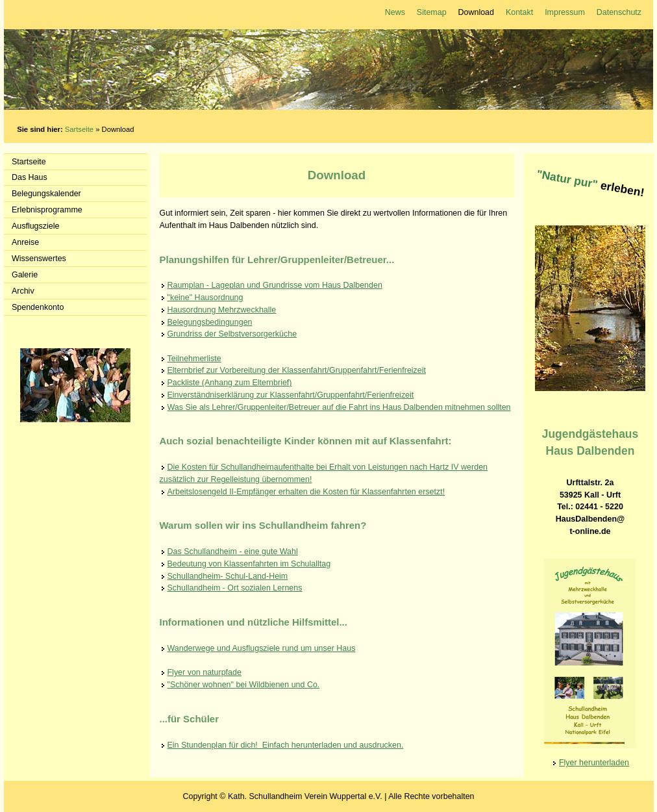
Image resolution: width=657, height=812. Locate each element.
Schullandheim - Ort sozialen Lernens (235, 588)
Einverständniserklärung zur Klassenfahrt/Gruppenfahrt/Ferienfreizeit (291, 395)
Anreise (25, 242)
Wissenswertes (39, 259)
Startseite (29, 162)
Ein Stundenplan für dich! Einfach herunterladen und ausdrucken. (286, 745)
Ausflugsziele (35, 226)
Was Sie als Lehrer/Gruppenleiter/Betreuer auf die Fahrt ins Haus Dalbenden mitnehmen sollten (339, 407)
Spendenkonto (38, 307)
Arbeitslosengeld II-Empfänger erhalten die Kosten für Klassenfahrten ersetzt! (306, 492)
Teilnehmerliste (194, 359)
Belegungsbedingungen (210, 322)
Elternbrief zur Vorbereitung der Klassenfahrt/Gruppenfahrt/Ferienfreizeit (297, 370)
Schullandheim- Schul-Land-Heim (228, 576)
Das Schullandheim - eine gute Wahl (233, 552)
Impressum (565, 12)
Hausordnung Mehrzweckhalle (222, 310)
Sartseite (79, 129)
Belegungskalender (46, 194)
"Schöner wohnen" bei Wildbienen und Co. (244, 685)
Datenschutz (619, 12)
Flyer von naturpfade (205, 672)
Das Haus (30, 177)
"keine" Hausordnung (205, 298)
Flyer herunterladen (594, 763)
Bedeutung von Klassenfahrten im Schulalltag (249, 564)
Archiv (23, 291)
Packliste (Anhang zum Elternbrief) (230, 383)
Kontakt (519, 12)
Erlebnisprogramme (47, 210)
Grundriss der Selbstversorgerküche (232, 334)
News (395, 12)
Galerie (25, 275)
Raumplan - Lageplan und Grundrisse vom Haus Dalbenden (275, 285)
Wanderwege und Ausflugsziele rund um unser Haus (262, 648)
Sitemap (432, 12)
